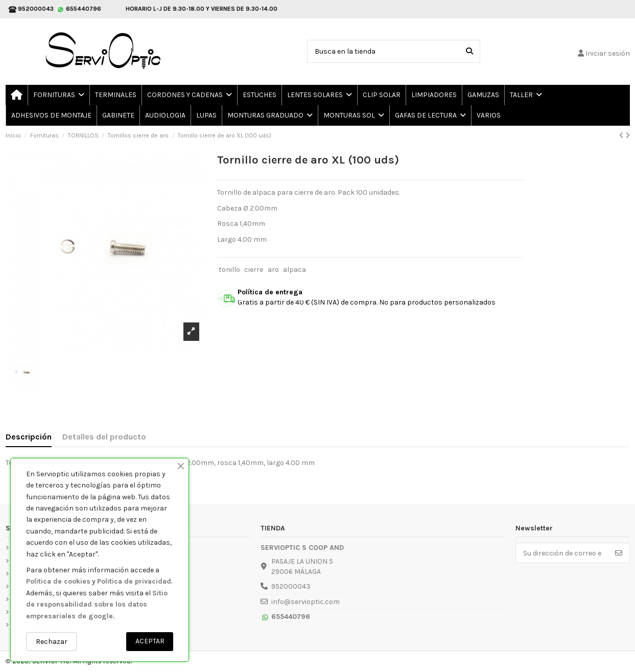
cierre (254, 270)
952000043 (291, 586)
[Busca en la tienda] (469, 51)
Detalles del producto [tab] (104, 437)
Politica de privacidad (134, 581)
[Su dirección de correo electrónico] (562, 553)
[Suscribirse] (619, 553)
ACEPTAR (150, 641)
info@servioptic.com (305, 602)
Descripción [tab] (29, 437)
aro (273, 270)
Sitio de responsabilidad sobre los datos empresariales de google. (97, 605)
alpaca (295, 270)
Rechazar (52, 642)
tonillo (229, 270)
